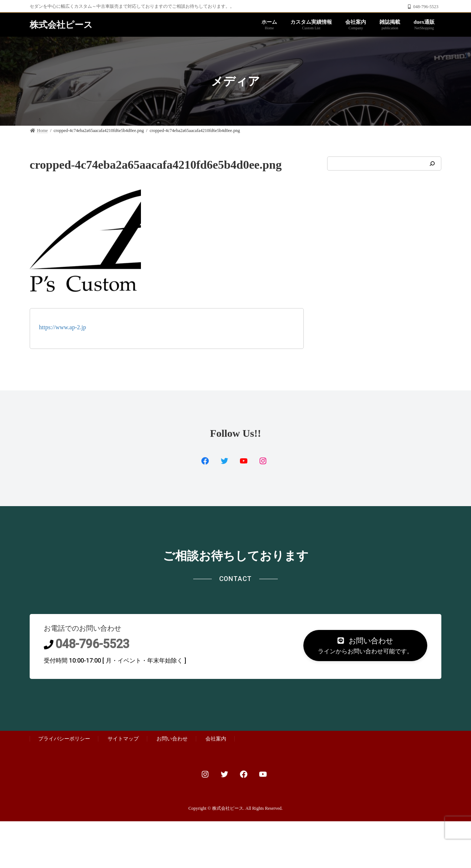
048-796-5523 (92, 644)
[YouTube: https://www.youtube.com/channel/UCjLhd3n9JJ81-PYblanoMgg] (244, 461)
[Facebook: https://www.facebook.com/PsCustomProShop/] (244, 775)
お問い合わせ (172, 739)
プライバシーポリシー (64, 739)
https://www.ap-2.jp (62, 327)
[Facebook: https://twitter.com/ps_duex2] (205, 461)
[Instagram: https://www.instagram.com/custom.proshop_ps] (205, 775)
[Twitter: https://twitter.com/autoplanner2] (224, 775)
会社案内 (216, 739)
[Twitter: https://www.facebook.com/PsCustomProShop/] (224, 461)
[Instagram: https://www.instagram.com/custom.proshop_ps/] (263, 461)
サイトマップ (123, 739)
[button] (365, 646)
